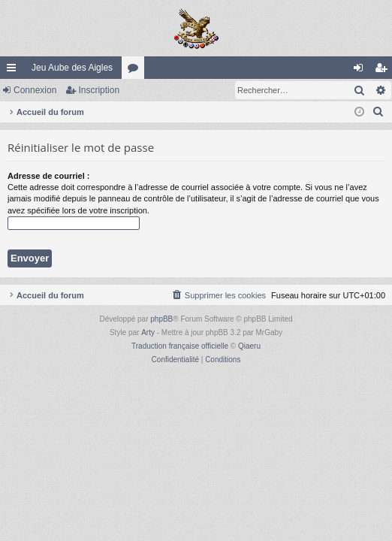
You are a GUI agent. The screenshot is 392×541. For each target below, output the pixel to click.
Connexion (35, 90)
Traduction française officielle (180, 346)
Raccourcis (14, 71)
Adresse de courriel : (48, 176)
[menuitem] (378, 112)
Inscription (99, 90)
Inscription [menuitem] (384, 71)
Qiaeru (249, 346)
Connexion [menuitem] (362, 71)
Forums (136, 71)
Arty (148, 332)
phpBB (161, 319)
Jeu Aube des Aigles (72, 68)
